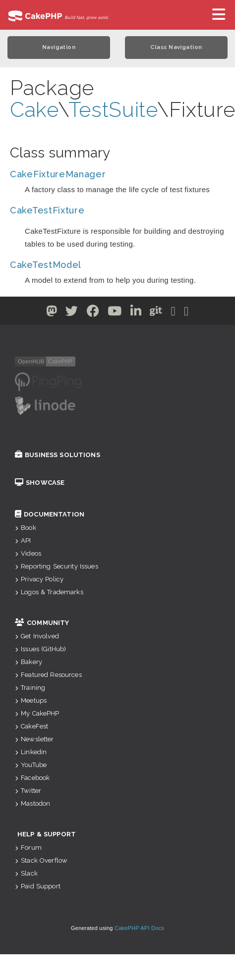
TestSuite (113, 110)
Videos (28, 553)
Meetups (31, 700)
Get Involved (37, 636)
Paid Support (38, 886)
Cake (34, 110)
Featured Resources (48, 675)
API (23, 541)
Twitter (28, 791)
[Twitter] (52, 313)
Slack (26, 873)
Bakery (29, 662)
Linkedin (31, 752)
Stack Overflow (41, 860)
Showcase (40, 483)
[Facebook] (93, 313)
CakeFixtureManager (58, 174)
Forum (28, 848)
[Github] (156, 313)
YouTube (31, 765)
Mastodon (32, 803)
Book (26, 528)
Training (30, 688)
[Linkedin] (136, 313)
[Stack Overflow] (186, 313)
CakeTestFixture (47, 210)
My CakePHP (37, 713)
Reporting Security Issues (57, 566)
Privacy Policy (39, 579)
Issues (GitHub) (40, 649)
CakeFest (31, 726)
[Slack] (174, 313)
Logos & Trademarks (49, 592)
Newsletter (34, 739)
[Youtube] (115, 313)
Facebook (32, 778)
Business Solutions (58, 455)
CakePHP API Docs (139, 928)
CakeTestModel (46, 265)
